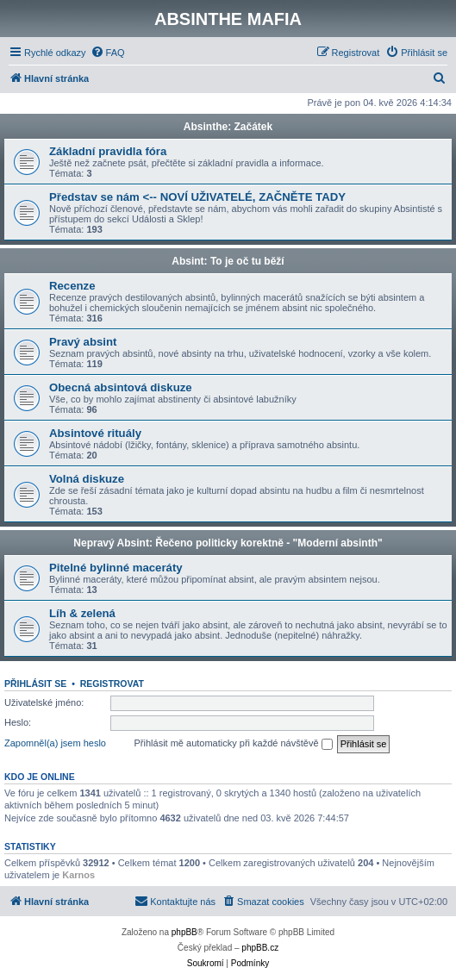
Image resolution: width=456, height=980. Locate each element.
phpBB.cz (260, 948)
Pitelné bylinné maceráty (116, 568)
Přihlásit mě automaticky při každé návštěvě (234, 744)
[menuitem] (108, 53)
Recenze (72, 286)
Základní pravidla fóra (108, 151)
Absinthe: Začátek (228, 127)
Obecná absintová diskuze (121, 387)
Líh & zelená (82, 613)
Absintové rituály (95, 433)
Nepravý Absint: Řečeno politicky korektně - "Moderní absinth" (228, 543)
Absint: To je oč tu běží (228, 261)
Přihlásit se (35, 684)
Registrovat (112, 684)
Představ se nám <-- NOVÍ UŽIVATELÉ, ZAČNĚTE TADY (197, 197)
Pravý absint (83, 342)
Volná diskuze (87, 479)
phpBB (184, 932)
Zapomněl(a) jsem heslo (55, 743)
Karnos (78, 875)
